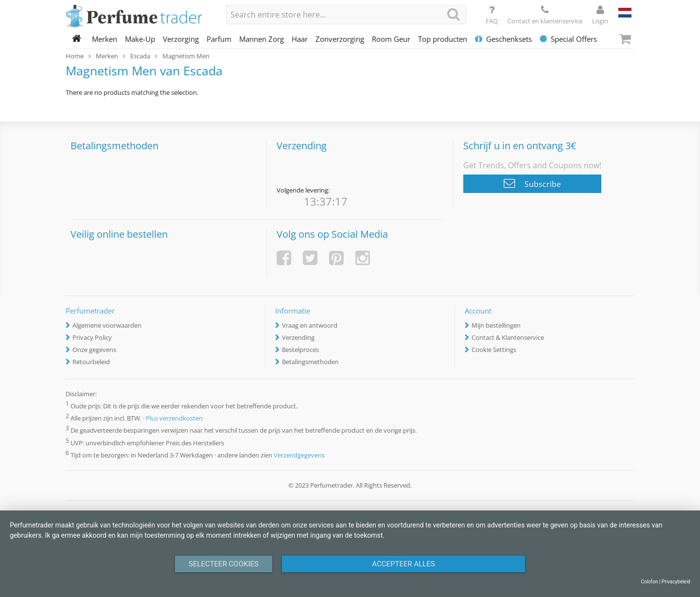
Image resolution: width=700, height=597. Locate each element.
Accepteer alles (403, 564)
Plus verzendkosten (174, 419)
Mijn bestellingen (496, 325)
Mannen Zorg (262, 39)
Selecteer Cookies (224, 564)
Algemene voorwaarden (107, 325)
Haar (300, 39)
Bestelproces (300, 350)
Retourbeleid (91, 362)
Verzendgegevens (299, 455)
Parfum (219, 39)
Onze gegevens (94, 350)
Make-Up (140, 39)
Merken (105, 39)
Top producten (443, 39)
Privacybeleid (676, 582)
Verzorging (181, 39)
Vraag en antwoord (310, 325)
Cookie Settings (494, 350)
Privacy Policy (92, 337)
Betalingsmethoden (310, 362)
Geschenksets (503, 39)
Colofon (649, 582)
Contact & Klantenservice (508, 337)
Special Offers (568, 39)
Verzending (298, 337)
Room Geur (391, 39)
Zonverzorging (340, 39)
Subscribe (532, 183)
